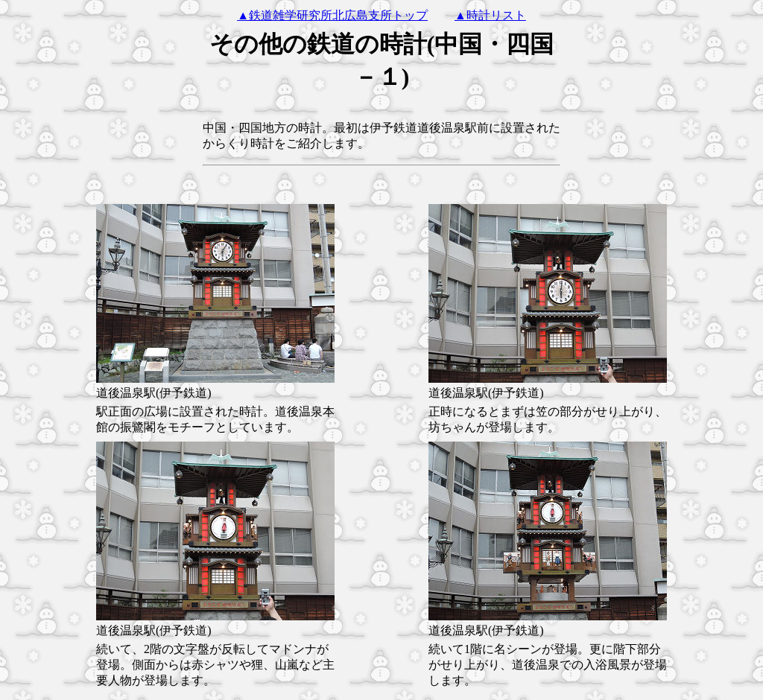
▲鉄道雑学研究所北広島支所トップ (332, 15)
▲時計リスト (490, 15)
